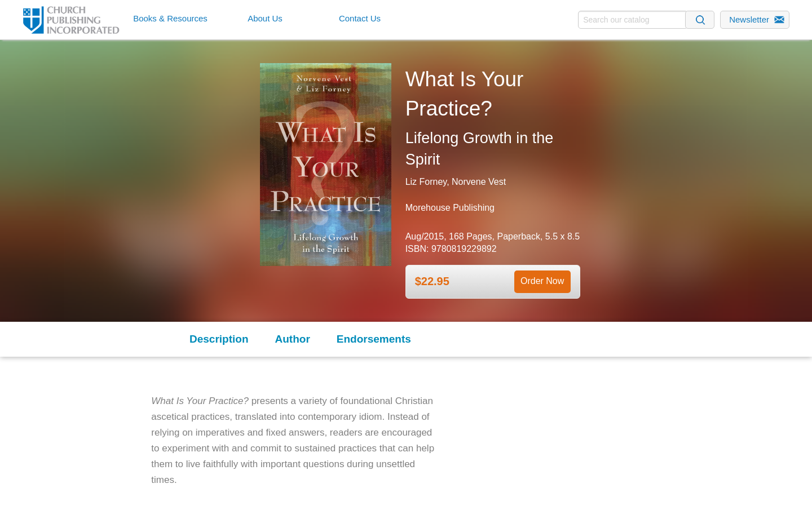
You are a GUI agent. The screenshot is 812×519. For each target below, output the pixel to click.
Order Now (542, 281)
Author (293, 339)
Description (219, 339)
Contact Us (360, 18)
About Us (265, 18)
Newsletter (749, 19)
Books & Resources (170, 18)
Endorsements (374, 339)
